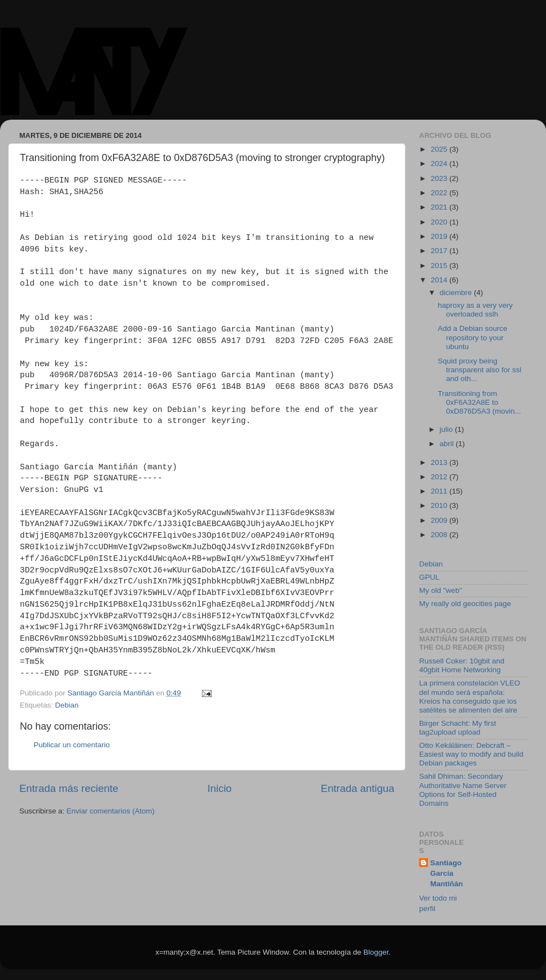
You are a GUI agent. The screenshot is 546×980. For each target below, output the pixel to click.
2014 (440, 280)
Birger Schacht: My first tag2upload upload (458, 728)
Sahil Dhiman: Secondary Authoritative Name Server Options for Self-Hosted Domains (463, 790)
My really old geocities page (465, 604)
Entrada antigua (358, 788)
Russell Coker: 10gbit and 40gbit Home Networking (462, 665)
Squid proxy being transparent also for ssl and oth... (480, 370)
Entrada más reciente (69, 788)
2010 (440, 505)
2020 (440, 222)
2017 (440, 251)
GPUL (429, 577)
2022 (440, 193)
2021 (440, 207)
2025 (440, 149)
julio (447, 429)
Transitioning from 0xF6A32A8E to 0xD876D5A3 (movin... (480, 402)
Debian (67, 705)
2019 (440, 236)
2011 (440, 491)
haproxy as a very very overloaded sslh (475, 310)
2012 (440, 477)
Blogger (376, 952)
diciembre (457, 293)
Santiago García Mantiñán (446, 873)
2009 (440, 520)
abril (448, 444)
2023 (440, 178)
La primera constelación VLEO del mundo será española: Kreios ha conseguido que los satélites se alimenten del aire (470, 697)
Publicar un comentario (72, 745)
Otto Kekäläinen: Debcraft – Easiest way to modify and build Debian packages (471, 754)
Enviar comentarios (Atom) (111, 811)
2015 (440, 266)
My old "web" (441, 590)
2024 (440, 164)
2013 (440, 462)
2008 (440, 535)
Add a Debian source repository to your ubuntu (473, 337)
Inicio (220, 788)
